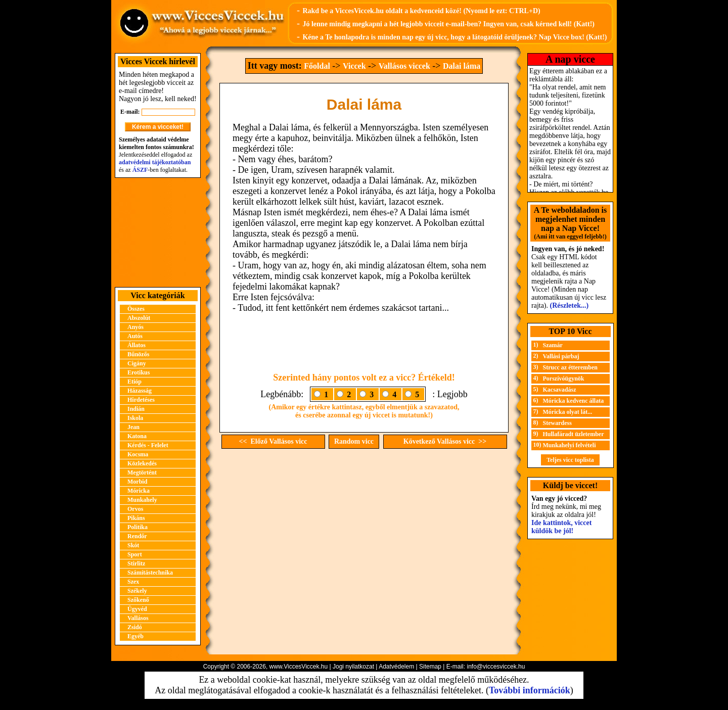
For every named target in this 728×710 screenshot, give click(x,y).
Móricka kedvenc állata (574, 401)
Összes (136, 309)
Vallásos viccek (404, 66)
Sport (135, 554)
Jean (133, 427)
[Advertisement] (158, 232)
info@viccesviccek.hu (496, 667)
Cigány (137, 363)
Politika (138, 527)
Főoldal (317, 66)
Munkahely (142, 500)
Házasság (140, 391)
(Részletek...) (570, 305)
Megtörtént (142, 472)
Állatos (136, 345)
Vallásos (138, 618)
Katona (137, 436)
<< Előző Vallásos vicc (273, 441)
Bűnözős (138, 354)
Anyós (135, 327)
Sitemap (430, 667)
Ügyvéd (137, 609)
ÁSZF (140, 170)
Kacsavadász (560, 390)
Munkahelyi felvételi (570, 445)
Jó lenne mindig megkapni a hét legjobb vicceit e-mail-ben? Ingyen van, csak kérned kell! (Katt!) (448, 24)
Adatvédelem (396, 667)
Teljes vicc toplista (570, 460)
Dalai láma (462, 66)
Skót (133, 545)
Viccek (354, 66)
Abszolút (139, 318)
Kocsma (138, 454)
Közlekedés (142, 463)
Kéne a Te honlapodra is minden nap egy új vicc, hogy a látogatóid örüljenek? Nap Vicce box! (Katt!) (454, 37)
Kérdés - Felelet (148, 445)
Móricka (139, 491)
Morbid (137, 482)
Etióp (134, 382)
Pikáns (136, 518)
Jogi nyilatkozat (353, 667)
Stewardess (557, 423)
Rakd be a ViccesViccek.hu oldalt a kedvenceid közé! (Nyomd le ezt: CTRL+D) (421, 11)
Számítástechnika (150, 573)
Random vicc (354, 441)
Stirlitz (136, 563)
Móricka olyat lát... (568, 412)
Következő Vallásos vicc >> (445, 441)
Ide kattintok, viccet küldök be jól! (561, 527)
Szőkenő (138, 600)
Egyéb (135, 636)
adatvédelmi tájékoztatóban (155, 162)
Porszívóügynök (564, 378)
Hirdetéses (141, 400)
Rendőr (137, 536)
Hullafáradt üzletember (574, 434)
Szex (133, 582)
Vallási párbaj (561, 356)
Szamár (553, 345)
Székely (137, 591)
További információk (530, 690)
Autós (135, 336)
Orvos (135, 509)
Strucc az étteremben (570, 367)
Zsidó (135, 627)
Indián (136, 409)
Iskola (135, 418)
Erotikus (139, 372)
